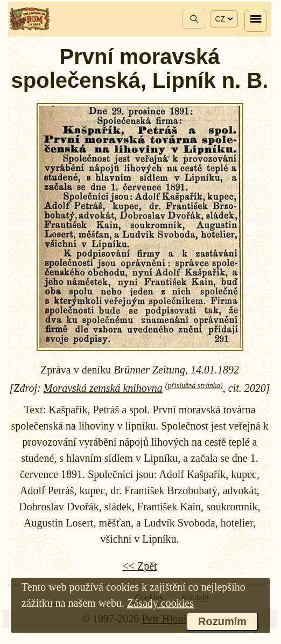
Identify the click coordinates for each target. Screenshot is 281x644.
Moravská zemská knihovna (103, 388)
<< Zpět (139, 566)
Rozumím (222, 621)
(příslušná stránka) (194, 386)
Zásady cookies (160, 603)
